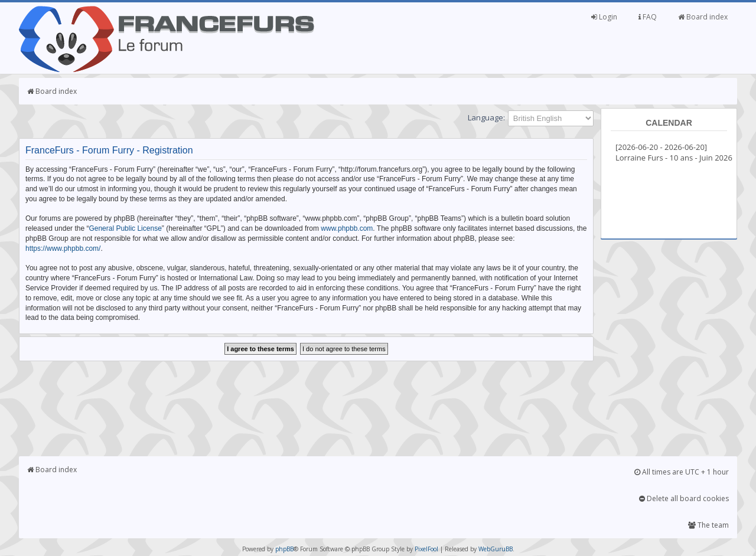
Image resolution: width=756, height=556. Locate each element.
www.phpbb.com (347, 228)
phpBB (284, 549)
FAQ (648, 17)
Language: (486, 117)
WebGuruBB (496, 549)
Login (604, 17)
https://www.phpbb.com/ (63, 248)
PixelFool (426, 549)
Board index (703, 17)
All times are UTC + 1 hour (682, 472)
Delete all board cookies (684, 498)
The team (708, 525)
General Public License (125, 228)
